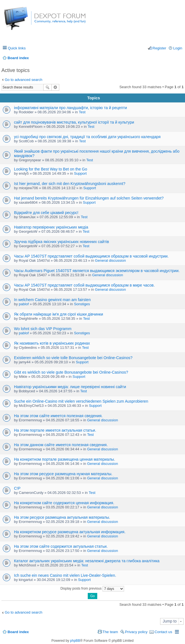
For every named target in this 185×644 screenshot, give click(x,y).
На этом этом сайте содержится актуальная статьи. (61, 546)
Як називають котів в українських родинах (52, 343)
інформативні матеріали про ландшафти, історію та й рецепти (70, 108)
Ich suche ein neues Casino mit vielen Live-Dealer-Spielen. (65, 575)
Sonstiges (82, 304)
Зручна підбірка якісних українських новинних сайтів (61, 242)
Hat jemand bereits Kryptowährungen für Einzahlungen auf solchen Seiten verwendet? (89, 198)
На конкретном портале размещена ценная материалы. (65, 459)
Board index (18, 632)
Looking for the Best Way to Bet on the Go (51, 169)
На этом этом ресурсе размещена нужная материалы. (63, 474)
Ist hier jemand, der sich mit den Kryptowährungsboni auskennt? (70, 184)
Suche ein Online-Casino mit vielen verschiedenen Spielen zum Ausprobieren (81, 401)
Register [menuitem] (159, 48)
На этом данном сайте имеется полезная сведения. (61, 445)
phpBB (75, 641)
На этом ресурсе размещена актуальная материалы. (62, 517)
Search (48, 87)
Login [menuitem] (178, 48)
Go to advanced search (23, 80)
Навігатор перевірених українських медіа (51, 227)
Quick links (17, 48)
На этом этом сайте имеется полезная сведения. (58, 416)
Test (82, 112)
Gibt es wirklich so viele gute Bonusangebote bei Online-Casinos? (71, 372)
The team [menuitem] (110, 632)
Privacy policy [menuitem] (136, 632)
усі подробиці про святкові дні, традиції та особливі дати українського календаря (87, 137)
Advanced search (55, 87)
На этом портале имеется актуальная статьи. (55, 430)
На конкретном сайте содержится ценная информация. (64, 503)
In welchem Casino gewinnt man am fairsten (52, 300)
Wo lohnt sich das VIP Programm (43, 329)
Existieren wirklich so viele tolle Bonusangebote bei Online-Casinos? (73, 358)
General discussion (111, 260)
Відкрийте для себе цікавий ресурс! (46, 213)
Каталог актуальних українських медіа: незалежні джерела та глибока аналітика (87, 561)
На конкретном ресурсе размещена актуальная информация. (70, 532)
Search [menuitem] (180, 58)
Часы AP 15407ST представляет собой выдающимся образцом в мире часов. (84, 285)
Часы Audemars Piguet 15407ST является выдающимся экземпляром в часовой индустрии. (97, 271)
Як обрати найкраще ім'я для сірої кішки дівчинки (59, 314)
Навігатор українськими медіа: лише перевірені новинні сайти (70, 387)
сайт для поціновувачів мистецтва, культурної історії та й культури (74, 122)
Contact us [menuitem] (163, 632)
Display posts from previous (92, 589)
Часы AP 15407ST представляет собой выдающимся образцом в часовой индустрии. (91, 256)
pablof (24, 304)
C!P (17, 488)
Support (80, 173)
